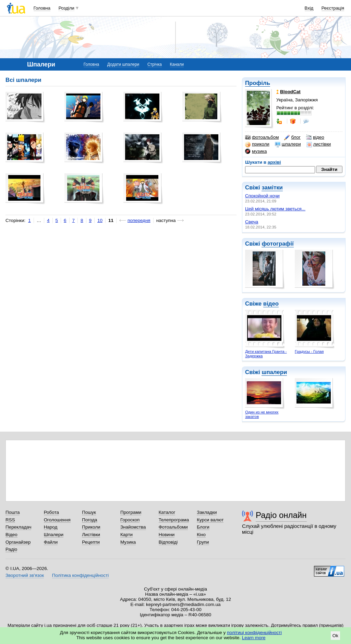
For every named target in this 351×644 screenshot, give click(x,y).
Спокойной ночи (262, 196)
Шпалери (54, 535)
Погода (89, 520)
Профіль (258, 83)
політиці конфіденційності (254, 633)
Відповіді (168, 542)
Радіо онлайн (281, 515)
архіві (274, 162)
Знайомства (133, 527)
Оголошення (57, 520)
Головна (42, 8)
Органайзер (18, 542)
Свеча (252, 222)
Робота (51, 512)
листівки (319, 144)
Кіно (201, 535)
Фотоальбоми (173, 527)
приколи (257, 144)
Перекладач (18, 527)
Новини (167, 535)
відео (315, 137)
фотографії (277, 244)
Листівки (91, 535)
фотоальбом (262, 137)
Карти (126, 535)
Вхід (309, 8)
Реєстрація (333, 8)
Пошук (89, 512)
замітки (272, 188)
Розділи (66, 8)
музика (256, 151)
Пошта (13, 512)
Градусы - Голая (309, 351)
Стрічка (155, 64)
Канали (177, 64)
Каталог (167, 512)
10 (100, 220)
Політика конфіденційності (80, 575)
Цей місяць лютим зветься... (275, 209)
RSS (10, 520)
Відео (11, 535)
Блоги (203, 527)
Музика (128, 542)
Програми (131, 512)
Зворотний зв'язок (25, 575)
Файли (51, 542)
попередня (139, 220)
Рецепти (91, 542)
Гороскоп (130, 520)
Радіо (11, 549)
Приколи (91, 527)
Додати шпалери (123, 64)
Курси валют (210, 520)
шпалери (288, 144)
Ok (335, 636)
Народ (51, 527)
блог (292, 137)
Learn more (254, 638)
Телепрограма (174, 520)
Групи (203, 542)
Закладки (207, 512)
